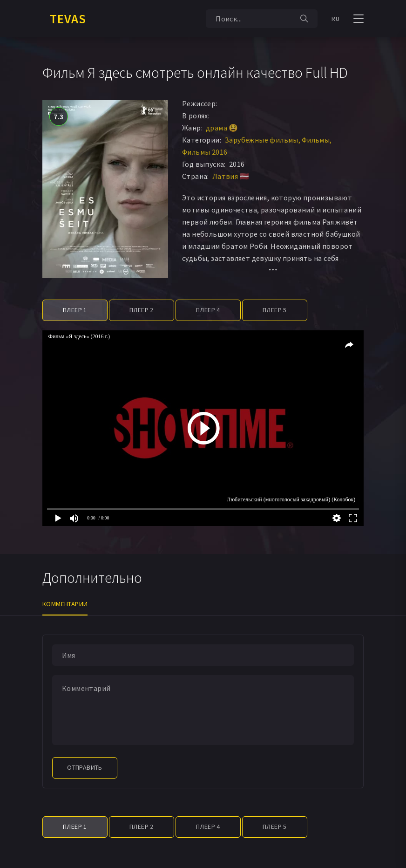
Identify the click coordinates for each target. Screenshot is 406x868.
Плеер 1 (75, 310)
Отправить (85, 767)
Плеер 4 (208, 310)
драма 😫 (222, 128)
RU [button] (335, 19)
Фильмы (316, 140)
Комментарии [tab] (65, 604)
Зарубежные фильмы (261, 140)
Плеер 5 (275, 310)
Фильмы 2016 (205, 152)
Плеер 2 (142, 310)
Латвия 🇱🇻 (231, 176)
